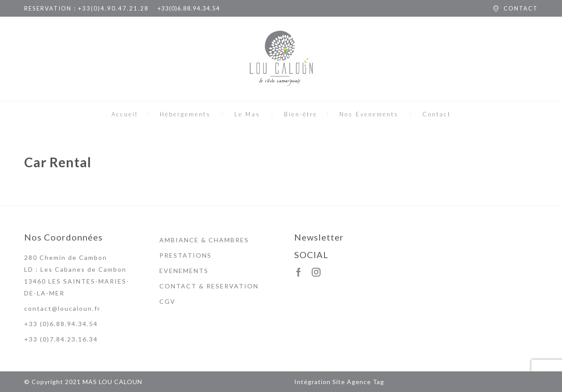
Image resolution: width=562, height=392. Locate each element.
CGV (168, 301)
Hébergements (185, 114)
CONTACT (521, 8)
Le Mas (247, 114)
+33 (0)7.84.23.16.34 (61, 339)
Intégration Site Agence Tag (339, 382)
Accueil (125, 114)
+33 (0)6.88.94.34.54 (61, 324)
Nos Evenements (369, 114)
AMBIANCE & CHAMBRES (204, 240)
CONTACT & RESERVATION (209, 286)
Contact (437, 114)
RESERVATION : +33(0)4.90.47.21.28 (86, 8)
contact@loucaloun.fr (62, 308)
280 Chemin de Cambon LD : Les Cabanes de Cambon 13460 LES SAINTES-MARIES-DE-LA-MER (77, 275)
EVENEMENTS (184, 271)
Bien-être (301, 114)
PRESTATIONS (186, 255)
